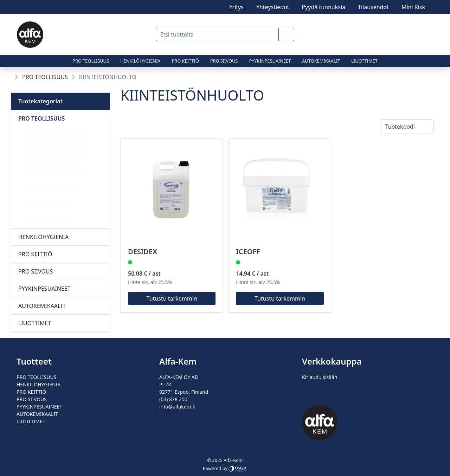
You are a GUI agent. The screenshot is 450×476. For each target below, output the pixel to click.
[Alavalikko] (102, 118)
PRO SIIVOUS (224, 61)
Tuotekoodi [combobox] (400, 127)
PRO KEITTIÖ (185, 61)
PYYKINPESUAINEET (270, 61)
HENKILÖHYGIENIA (140, 61)
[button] (286, 34)
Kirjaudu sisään (320, 377)
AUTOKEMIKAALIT (321, 61)
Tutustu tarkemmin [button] (172, 299)
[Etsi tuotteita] (217, 34)
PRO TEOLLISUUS (91, 61)
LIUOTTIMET (364, 61)
